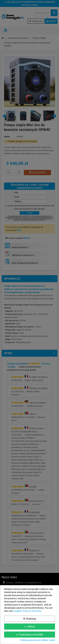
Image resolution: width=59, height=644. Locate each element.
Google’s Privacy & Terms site (27, 611)
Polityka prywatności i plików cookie (37, 640)
